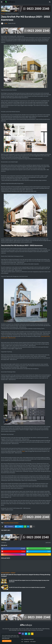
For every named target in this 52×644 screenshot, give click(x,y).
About (22, 642)
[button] (2, 2)
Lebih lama (48, 543)
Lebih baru (4, 543)
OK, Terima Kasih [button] (7, 641)
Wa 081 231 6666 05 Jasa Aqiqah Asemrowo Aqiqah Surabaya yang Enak (27, 587)
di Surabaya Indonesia (29, 639)
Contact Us (27, 642)
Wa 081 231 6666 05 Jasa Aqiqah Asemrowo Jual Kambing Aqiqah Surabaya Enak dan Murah (29, 581)
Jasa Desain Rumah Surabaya (12, 14)
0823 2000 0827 (6, 638)
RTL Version (33, 642)
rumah (23, 451)
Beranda (3, 14)
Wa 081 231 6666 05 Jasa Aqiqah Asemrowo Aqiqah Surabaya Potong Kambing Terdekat (26, 575)
